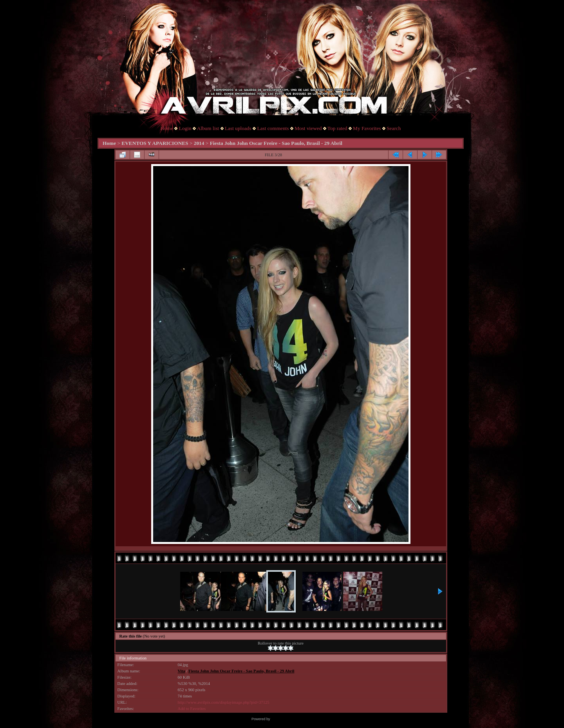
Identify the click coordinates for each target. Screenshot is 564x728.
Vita (182, 671)
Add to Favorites (192, 709)
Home (167, 128)
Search (394, 128)
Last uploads (238, 128)
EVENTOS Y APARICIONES (155, 143)
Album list (208, 128)
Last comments (273, 128)
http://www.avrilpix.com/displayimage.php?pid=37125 (224, 702)
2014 (199, 143)
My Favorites (367, 128)
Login (185, 128)
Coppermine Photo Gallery (292, 719)
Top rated (337, 128)
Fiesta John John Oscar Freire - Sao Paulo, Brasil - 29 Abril (276, 143)
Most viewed (308, 128)
